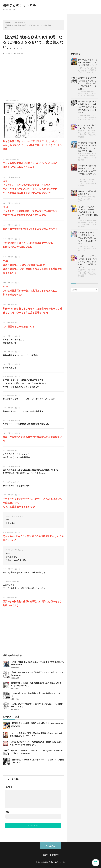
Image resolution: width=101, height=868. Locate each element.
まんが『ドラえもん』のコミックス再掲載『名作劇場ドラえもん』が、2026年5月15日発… (88, 212)
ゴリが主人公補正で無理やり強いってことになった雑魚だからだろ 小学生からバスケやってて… (87, 171)
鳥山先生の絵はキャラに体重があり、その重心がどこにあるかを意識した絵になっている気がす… (87, 107)
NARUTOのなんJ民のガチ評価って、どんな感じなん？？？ (87, 199)
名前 (7, 812)
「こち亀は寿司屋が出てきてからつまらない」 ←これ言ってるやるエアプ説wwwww (87, 94)
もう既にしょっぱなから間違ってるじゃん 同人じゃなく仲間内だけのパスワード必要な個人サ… (88, 262)
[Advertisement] (33, 73)
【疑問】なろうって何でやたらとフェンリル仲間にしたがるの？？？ (87, 248)
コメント (9, 787)
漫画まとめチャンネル (19, 5)
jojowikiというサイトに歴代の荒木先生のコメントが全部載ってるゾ (88, 62)
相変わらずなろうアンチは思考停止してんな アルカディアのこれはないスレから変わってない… (87, 238)
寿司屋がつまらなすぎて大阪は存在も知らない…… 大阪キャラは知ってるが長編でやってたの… (88, 83)
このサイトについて (51, 855)
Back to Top (50, 846)
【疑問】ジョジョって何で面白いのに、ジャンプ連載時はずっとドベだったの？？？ (87, 70)
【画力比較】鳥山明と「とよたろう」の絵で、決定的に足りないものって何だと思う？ (87, 117)
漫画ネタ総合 (19, 53)
